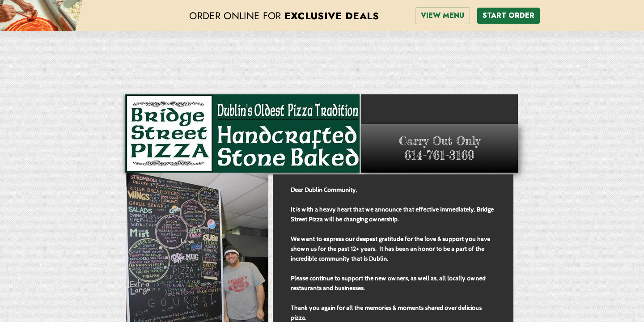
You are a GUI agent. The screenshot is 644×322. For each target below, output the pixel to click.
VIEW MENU (443, 15)
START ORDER (508, 15)
